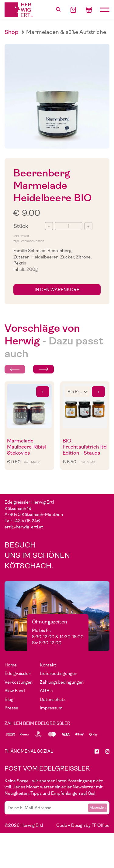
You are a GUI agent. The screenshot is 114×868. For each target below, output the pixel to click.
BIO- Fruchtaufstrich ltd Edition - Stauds (85, 447)
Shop (11, 32)
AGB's (46, 691)
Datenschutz (53, 699)
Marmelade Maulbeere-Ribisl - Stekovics (28, 447)
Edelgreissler (17, 673)
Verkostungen (19, 682)
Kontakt (48, 665)
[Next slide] (43, 369)
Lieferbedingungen (59, 673)
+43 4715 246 (26, 521)
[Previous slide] (15, 369)
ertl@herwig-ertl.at (24, 527)
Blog (9, 699)
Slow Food (15, 691)
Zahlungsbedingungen (62, 682)
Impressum (51, 708)
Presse (11, 708)
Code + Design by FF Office (83, 825)
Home (11, 665)
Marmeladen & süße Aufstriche (66, 32)
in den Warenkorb (57, 290)
